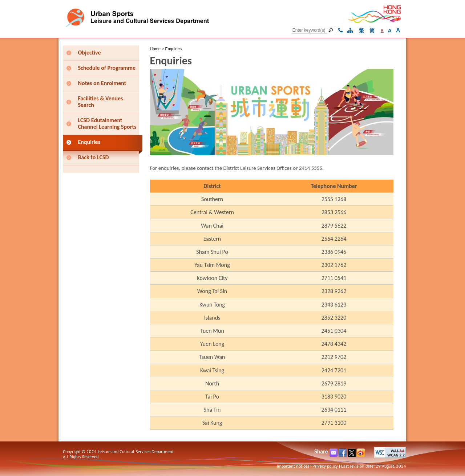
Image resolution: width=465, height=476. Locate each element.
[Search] (310, 30)
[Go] (332, 30)
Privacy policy (325, 466)
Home (155, 49)
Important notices (293, 466)
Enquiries (173, 49)
